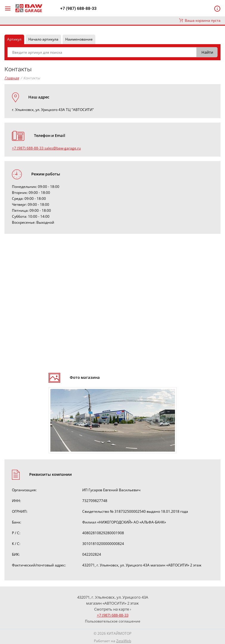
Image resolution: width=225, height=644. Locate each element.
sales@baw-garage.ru (63, 148)
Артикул (14, 39)
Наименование (79, 39)
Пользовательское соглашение (113, 621)
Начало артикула (43, 39)
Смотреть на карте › (113, 609)
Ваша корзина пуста (200, 20)
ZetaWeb (124, 641)
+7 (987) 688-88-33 (78, 8)
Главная (12, 78)
